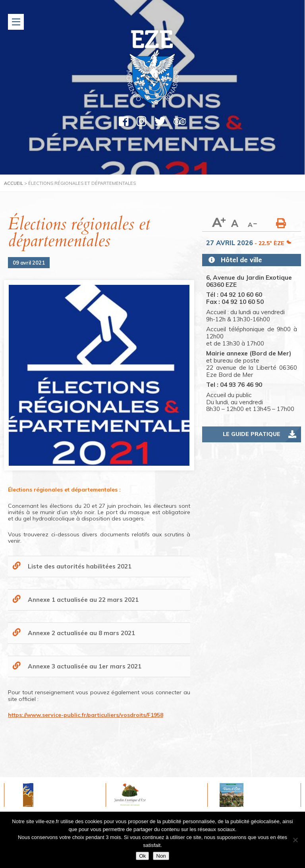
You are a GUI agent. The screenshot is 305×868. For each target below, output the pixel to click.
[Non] (295, 840)
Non (161, 856)
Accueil (14, 183)
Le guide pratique (252, 434)
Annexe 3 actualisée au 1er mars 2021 (85, 666)
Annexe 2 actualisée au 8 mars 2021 (81, 633)
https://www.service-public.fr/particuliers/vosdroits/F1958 (86, 715)
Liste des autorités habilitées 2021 (80, 566)
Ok (142, 856)
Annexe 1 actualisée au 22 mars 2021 (83, 600)
